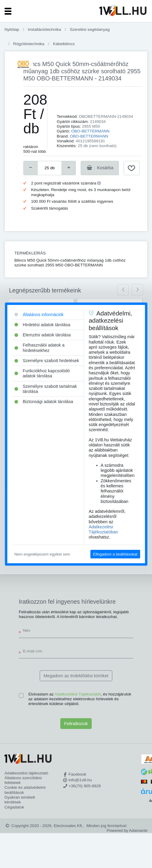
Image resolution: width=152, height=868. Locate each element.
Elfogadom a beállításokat (115, 554)
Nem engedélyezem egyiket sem (42, 554)
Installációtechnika (44, 29)
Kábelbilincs (64, 44)
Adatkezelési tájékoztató (26, 773)
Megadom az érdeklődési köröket (76, 676)
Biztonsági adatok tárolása (44, 402)
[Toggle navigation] (8, 11)
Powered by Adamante (127, 830)
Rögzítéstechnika (29, 44)
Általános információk (39, 314)
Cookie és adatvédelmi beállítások (25, 790)
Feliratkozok (76, 724)
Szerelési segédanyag (90, 29)
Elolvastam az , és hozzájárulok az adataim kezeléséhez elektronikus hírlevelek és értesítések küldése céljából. (80, 699)
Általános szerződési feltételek (23, 780)
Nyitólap (12, 29)
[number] (50, 168)
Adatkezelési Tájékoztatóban (103, 529)
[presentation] (123, 290)
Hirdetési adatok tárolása (42, 324)
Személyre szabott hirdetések (47, 361)
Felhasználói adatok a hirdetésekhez (39, 348)
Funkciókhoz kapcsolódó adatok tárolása (42, 373)
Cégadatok (14, 807)
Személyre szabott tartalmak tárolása (46, 389)
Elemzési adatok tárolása (43, 335)
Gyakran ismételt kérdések (20, 800)
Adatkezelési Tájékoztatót (78, 694)
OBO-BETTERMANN (90, 131)
